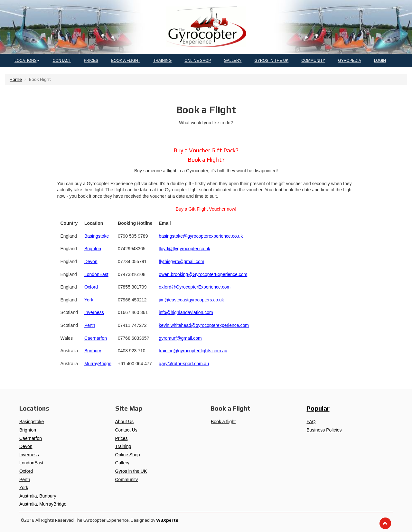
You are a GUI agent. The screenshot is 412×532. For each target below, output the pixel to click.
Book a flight (223, 422)
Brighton (93, 249)
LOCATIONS (27, 61)
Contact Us (126, 430)
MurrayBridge (98, 364)
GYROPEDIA (349, 61)
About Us (125, 422)
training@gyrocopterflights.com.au (193, 351)
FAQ (311, 422)
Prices (122, 438)
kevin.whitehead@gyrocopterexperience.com (204, 325)
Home (16, 79)
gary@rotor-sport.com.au (184, 364)
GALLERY (233, 61)
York (89, 300)
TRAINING (162, 61)
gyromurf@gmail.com (180, 338)
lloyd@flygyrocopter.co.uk (184, 249)
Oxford (91, 287)
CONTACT (62, 61)
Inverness (94, 312)
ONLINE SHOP (198, 61)
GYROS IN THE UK (272, 61)
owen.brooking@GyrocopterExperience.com (203, 274)
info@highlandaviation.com (186, 312)
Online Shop (128, 455)
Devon (91, 261)
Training (123, 446)
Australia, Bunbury (38, 496)
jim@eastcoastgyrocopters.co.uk (191, 300)
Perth (90, 325)
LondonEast (96, 274)
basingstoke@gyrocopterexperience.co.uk (201, 236)
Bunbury (93, 351)
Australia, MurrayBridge (43, 504)
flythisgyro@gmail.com (181, 261)
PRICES (91, 61)
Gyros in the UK (131, 471)
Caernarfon (96, 338)
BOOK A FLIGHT (126, 61)
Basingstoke (97, 236)
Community (127, 480)
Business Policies (324, 430)
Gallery (122, 463)
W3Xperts (167, 520)
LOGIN (380, 61)
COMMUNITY (313, 61)
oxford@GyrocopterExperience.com (195, 287)
